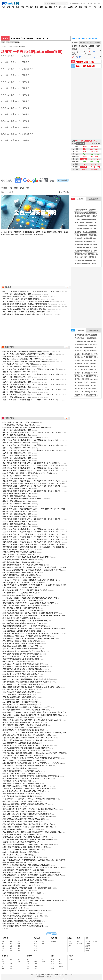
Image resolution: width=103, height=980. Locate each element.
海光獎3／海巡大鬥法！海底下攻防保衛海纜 (27, 38)
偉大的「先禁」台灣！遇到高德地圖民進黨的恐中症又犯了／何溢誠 (28, 354)
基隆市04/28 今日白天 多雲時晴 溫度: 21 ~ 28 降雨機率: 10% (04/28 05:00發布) (32, 291)
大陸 (100, 7)
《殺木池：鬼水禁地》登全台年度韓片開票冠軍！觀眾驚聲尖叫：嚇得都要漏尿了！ (33, 634)
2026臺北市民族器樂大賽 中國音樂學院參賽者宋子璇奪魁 (24, 791)
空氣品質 (82, 43)
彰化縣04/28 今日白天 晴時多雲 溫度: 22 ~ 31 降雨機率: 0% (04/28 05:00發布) (31, 369)
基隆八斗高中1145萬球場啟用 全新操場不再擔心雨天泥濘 (25, 309)
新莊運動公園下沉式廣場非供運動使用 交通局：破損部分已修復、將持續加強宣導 (33, 763)
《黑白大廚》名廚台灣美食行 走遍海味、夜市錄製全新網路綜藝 (26, 740)
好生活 (61, 959)
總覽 (53, 959)
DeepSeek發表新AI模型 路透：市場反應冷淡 (20, 885)
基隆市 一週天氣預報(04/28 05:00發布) (17, 294)
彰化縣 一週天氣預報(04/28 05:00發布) (88, 354)
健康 (51, 7)
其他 (19, 962)
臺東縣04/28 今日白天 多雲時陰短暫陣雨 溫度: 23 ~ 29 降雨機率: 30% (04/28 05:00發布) (35, 509)
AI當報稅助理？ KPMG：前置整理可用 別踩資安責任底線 (24, 870)
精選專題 (54, 941)
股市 (71, 3)
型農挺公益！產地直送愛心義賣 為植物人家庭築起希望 (23, 664)
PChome (83, 3)
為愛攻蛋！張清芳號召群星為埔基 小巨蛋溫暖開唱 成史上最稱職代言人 (29, 603)
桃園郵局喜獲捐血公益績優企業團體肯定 (18, 918)
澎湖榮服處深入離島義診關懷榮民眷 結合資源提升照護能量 (25, 606)
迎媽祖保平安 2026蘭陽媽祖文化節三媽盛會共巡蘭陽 (22, 921)
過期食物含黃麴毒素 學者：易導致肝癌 (88, 251)
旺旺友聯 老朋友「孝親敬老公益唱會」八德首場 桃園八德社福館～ (28, 735)
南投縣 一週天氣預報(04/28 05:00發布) (88, 360)
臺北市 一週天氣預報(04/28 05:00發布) (17, 489)
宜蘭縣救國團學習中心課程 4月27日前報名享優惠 (21, 906)
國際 (32, 7)
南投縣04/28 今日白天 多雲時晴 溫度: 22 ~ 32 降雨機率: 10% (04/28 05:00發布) (32, 374)
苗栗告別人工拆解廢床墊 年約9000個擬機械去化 (21, 784)
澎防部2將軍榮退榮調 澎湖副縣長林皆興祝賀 (20, 618)
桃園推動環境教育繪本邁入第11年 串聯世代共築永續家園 (24, 626)
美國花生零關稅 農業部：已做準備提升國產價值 (21, 608)
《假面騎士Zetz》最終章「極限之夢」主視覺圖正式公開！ (24, 751)
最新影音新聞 (94, 330)
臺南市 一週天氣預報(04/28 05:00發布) (17, 514)
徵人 (72, 975)
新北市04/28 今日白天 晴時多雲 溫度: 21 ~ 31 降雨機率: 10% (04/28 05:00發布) (32, 471)
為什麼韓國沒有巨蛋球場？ (13, 806)
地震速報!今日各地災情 (85, 62)
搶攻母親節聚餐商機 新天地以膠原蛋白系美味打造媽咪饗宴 (25, 672)
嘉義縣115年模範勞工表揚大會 (14, 908)
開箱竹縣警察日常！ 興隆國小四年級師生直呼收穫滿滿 (23, 761)
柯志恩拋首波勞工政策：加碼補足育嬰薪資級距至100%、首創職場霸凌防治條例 (32, 832)
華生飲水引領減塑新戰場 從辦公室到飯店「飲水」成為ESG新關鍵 (27, 817)
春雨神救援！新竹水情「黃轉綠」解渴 (17, 781)
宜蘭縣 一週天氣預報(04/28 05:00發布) (17, 496)
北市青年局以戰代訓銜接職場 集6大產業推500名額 (22, 611)
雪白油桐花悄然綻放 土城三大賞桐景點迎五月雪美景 (23, 812)
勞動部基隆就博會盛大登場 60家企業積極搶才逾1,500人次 (24, 314)
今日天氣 (75, 43)
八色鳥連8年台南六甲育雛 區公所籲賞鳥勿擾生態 (22, 829)
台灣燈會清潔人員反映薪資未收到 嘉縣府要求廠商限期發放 (25, 667)
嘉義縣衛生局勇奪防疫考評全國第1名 (17, 896)
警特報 (95, 941)
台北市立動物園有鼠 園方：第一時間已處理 (19, 852)
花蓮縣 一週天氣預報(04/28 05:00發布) (17, 517)
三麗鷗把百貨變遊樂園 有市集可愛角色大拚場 (20, 560)
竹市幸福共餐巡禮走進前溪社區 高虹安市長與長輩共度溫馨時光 (26, 880)
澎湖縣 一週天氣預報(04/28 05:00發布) (17, 494)
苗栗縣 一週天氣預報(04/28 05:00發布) (88, 373)
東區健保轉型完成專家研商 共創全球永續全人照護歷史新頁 (25, 878)
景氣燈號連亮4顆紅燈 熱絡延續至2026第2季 (20, 552)
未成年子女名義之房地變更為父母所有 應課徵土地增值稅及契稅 (27, 865)
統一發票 (79, 944)
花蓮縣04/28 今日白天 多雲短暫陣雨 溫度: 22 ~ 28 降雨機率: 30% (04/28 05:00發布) (33, 534)
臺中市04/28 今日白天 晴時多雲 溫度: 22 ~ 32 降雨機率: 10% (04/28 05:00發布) (32, 379)
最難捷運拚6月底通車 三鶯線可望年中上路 (19, 562)
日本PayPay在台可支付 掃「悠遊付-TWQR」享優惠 (23, 583)
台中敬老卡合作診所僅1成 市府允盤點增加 (19, 855)
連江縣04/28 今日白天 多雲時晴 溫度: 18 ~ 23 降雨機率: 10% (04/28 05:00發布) (32, 481)
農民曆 (74, 38)
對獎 (78, 938)
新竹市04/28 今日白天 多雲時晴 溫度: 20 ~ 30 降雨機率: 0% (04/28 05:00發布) (31, 395)
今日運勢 (82, 38)
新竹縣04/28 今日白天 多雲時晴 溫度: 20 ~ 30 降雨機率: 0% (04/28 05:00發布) (31, 390)
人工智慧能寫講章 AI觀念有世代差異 (87, 226)
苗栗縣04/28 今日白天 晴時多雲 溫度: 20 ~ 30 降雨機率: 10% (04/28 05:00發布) (32, 385)
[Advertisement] (36, 257)
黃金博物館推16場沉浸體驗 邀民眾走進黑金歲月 (21, 743)
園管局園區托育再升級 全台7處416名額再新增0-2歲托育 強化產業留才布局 (30, 809)
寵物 (19, 941)
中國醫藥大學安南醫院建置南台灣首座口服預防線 (21, 898)
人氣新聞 (77, 199)
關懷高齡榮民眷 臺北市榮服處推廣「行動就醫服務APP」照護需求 (27, 778)
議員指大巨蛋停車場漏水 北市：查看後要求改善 (21, 913)
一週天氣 (88, 944)
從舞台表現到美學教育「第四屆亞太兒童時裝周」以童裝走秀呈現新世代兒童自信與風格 (35, 616)
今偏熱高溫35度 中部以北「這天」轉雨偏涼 (20, 357)
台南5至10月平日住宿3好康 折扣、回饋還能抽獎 (21, 883)
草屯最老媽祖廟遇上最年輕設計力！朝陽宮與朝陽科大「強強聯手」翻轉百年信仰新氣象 (35, 628)
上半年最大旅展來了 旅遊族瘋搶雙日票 (17, 695)
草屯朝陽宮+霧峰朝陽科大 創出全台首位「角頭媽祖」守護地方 (26, 786)
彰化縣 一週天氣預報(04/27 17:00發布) (17, 890)
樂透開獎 (98, 43)
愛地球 (61, 966)
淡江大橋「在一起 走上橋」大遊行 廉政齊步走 (20, 689)
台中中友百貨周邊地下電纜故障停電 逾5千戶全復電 (22, 893)
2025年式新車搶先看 (85, 66)
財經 (22, 7)
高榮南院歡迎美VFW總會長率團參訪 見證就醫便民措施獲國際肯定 (27, 557)
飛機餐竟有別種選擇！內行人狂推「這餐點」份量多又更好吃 (25, 362)
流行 (19, 951)
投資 (53, 964)
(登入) (99, 3)
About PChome (66, 975)
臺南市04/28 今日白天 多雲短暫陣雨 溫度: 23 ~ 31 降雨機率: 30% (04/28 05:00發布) (33, 547)
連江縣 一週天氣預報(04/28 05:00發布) (17, 476)
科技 (27, 7)
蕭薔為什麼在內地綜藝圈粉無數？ (15, 862)
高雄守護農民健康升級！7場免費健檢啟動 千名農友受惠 (23, 651)
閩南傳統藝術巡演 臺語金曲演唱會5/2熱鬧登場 (20, 677)
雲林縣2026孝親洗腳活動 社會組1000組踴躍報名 (21, 649)
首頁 (3, 7)
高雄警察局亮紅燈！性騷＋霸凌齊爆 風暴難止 (20, 717)
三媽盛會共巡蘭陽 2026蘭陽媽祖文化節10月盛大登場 (22, 359)
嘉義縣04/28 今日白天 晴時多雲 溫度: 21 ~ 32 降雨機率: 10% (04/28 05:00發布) (32, 537)
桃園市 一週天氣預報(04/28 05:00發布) (88, 392)
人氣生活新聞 (94, 199)
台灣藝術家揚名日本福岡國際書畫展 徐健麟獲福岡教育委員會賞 (26, 682)
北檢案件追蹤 (92, 38)
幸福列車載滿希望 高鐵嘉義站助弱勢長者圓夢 (20, 692)
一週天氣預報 (13, 188)
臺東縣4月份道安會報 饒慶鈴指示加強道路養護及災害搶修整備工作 (27, 824)
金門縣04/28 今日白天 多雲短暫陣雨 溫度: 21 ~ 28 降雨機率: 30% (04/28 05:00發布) (33, 483)
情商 (19, 944)
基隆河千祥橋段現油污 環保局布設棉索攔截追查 (21, 299)
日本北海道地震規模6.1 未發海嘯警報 (88, 248)
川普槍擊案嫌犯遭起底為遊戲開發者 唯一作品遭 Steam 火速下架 (27, 707)
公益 (60, 964)
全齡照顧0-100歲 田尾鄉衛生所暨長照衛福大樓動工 (22, 631)
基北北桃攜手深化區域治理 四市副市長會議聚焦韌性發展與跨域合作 (28, 307)
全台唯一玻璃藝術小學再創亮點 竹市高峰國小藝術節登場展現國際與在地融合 (31, 776)
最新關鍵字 (72, 959)
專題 (8, 7)
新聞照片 (30, 956)
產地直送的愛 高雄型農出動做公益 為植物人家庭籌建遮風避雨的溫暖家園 (30, 873)
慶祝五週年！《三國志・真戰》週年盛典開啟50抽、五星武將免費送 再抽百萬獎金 (33, 715)
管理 (53, 966)
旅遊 (81, 7)
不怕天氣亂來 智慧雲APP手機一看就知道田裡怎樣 (22, 641)
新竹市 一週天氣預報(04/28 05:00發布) (88, 385)
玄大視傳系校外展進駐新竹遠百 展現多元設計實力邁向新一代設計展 (28, 766)
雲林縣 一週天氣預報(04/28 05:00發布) (17, 504)
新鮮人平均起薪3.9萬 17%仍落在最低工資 (19, 555)
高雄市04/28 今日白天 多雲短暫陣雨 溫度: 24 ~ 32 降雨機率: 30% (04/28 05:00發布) (33, 544)
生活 (65, 7)
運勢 (41, 7)
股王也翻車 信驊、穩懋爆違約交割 (16, 661)
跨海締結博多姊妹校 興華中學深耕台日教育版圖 (20, 646)
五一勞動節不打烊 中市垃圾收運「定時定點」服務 (22, 684)
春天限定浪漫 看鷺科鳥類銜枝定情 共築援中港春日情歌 (23, 351)
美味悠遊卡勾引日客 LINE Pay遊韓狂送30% (20, 364)
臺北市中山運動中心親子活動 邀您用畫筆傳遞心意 (21, 842)
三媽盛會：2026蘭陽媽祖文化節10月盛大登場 (20, 697)
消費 (76, 7)
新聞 (3, 42)
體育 (60, 7)
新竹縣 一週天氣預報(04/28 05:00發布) (88, 379)
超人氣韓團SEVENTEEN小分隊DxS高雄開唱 (19, 705)
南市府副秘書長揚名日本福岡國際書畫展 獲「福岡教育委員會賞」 (28, 888)
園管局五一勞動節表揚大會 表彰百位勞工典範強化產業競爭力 (25, 804)
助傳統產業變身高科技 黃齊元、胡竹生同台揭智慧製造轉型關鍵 (26, 590)
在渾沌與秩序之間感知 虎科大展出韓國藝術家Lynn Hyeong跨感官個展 (28, 639)
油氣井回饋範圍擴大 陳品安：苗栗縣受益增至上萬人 (22, 771)
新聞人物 (37, 938)
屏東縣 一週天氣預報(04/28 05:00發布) (17, 501)
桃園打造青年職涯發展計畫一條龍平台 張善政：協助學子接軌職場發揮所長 (31, 613)
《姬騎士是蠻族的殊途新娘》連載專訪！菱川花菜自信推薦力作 (26, 748)
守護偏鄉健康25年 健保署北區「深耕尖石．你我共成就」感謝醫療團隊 (29, 799)
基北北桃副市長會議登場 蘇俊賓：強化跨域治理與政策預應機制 (26, 304)
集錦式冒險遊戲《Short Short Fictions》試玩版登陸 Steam (24, 710)
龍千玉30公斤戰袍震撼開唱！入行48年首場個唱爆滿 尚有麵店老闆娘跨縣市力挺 (33, 570)
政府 (95, 7)
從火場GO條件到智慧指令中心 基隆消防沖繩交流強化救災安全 (26, 302)
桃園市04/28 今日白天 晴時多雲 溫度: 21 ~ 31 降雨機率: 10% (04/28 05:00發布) (32, 400)
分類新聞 (5, 938)
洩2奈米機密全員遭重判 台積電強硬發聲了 (19, 700)
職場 (37, 7)
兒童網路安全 (57, 975)
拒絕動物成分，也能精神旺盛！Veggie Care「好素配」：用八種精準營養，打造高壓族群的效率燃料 (39, 567)
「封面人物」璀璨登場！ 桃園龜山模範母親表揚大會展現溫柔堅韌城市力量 (30, 598)
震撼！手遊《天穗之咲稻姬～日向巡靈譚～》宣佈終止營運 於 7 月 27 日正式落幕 (32, 720)
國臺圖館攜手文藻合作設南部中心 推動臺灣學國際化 (22, 644)
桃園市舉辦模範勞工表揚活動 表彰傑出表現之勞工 (21, 659)
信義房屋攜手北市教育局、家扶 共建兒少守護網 (20, 923)
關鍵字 (71, 956)
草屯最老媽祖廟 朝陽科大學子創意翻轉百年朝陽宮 (21, 572)
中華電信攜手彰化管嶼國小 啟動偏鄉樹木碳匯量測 (21, 654)
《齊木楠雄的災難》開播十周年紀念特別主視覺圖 (21, 756)
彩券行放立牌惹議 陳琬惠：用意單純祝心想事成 (21, 822)
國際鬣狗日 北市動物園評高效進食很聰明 (19, 768)
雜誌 (85, 7)
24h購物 (77, 3)
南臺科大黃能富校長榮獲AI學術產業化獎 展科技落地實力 (24, 723)
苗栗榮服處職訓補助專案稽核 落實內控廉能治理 (20, 575)
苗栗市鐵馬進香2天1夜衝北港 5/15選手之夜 (19, 578)
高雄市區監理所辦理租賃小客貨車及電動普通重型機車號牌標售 (26, 837)
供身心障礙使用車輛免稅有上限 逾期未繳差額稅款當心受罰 (25, 847)
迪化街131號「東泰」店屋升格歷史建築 (18, 903)
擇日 (70, 946)
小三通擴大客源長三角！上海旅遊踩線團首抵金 (20, 588)
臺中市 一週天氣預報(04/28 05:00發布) (88, 367)
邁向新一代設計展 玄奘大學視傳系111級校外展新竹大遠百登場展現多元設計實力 (33, 901)
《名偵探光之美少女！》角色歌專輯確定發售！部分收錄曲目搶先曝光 (28, 738)
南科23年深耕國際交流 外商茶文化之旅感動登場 (21, 656)
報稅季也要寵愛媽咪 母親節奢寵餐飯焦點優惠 (20, 796)
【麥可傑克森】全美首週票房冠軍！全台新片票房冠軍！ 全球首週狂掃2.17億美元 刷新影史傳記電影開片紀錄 (43, 585)
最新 (3, 941)
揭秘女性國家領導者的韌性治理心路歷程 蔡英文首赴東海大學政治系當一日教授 (32, 687)
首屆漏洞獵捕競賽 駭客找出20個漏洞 (88, 254)
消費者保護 (50, 975)
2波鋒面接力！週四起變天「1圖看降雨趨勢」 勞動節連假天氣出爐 (27, 789)
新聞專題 (54, 938)
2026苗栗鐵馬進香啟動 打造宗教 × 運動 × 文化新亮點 (23, 857)
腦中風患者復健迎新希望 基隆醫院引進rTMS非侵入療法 (23, 916)
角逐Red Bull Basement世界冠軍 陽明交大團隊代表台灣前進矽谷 (27, 679)
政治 (13, 7)
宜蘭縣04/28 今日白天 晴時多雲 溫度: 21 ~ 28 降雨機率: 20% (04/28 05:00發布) (32, 519)
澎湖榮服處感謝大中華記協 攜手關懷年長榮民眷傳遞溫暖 (24, 730)
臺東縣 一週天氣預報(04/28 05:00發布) (17, 527)
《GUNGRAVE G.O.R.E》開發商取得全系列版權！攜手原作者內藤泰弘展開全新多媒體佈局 (36, 733)
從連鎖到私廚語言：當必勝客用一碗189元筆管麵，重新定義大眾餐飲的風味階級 (32, 875)
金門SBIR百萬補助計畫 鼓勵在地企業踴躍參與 (20, 728)
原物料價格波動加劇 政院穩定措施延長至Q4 (20, 550)
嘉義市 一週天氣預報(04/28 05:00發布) (17, 524)
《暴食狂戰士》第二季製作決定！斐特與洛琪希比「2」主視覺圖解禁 (28, 745)
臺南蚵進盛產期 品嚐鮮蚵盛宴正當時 (16, 595)
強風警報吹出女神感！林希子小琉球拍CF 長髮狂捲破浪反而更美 (26, 636)
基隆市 (22, 188)
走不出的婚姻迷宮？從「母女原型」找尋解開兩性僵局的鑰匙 (25, 911)
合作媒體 (89, 3)
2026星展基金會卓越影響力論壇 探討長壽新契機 (21, 834)
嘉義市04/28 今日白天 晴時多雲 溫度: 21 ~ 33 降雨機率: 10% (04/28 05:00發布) (32, 529)
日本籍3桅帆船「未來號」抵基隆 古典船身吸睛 (21, 600)
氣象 (87, 938)
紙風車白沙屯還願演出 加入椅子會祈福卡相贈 (20, 801)
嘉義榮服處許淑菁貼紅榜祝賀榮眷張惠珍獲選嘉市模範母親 (24, 819)
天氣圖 (87, 951)
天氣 (27, 188)
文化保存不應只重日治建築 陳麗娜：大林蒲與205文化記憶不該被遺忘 (28, 840)
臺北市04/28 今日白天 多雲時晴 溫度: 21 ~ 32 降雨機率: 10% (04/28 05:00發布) (32, 486)
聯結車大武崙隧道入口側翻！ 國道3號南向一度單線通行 (24, 312)
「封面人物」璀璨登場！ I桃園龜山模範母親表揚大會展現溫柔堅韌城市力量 (30, 580)
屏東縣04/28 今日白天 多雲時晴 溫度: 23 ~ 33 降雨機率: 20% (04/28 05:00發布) (32, 539)
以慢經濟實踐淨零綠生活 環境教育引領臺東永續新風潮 (23, 926)
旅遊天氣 (88, 946)
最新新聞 (77, 330)
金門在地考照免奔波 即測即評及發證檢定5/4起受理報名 (23, 623)
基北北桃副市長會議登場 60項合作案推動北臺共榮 (22, 297)
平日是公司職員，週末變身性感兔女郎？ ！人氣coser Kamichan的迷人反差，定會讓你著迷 (36, 753)
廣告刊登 (43, 975)
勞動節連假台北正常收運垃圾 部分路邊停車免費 (21, 794)
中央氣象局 (22, 46)
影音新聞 (5, 956)
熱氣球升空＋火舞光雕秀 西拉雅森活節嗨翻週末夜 (21, 674)
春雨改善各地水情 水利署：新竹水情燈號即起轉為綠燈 (23, 669)
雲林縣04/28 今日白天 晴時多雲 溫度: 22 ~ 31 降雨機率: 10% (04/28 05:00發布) (32, 542)
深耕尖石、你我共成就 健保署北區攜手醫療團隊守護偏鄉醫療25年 (27, 814)
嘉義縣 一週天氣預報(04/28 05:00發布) (17, 511)
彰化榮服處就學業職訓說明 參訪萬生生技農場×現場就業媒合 (25, 621)
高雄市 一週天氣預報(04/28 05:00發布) (17, 522)
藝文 (60, 962)
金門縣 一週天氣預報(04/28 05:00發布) (17, 478)
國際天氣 (88, 948)
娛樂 (56, 7)
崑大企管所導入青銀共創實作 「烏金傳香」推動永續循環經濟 (25, 725)
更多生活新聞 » (64, 192)
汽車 (90, 7)
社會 (18, 7)
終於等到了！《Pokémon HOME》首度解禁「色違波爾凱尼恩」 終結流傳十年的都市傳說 (35, 712)
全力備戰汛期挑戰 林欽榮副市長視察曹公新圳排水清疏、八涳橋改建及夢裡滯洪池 (33, 868)
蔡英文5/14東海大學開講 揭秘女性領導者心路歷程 (22, 850)
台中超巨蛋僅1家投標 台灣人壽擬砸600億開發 (20, 702)
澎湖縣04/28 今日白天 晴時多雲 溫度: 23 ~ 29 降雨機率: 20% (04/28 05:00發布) (32, 491)
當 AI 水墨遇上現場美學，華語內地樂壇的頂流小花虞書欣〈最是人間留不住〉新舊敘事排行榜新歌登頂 (40, 860)
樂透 (78, 941)
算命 (70, 941)
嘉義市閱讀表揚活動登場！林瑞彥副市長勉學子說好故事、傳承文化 (28, 827)
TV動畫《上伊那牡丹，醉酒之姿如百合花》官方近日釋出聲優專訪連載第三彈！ (32, 758)
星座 (46, 7)
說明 (95, 3)
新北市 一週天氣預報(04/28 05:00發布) (17, 443)
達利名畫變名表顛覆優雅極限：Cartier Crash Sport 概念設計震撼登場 (28, 845)
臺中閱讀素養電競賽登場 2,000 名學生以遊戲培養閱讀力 (24, 565)
